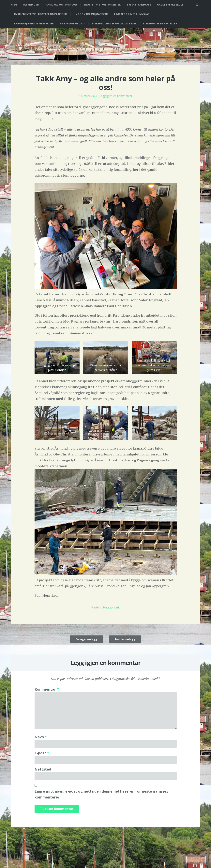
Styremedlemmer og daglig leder (114, 24)
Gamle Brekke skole (170, 5)
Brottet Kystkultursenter (102, 5)
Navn (41, 737)
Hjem (14, 5)
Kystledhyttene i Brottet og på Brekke (41, 14)
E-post (42, 753)
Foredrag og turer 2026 (61, 5)
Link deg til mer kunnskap (132, 14)
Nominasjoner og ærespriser (34, 24)
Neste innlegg (125, 639)
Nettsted (43, 769)
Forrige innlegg (86, 639)
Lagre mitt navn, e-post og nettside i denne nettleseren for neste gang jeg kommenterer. (102, 794)
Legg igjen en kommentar (116, 96)
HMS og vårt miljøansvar (91, 14)
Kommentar (47, 689)
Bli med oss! (31, 5)
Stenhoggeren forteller (160, 24)
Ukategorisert (111, 607)
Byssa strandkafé (139, 5)
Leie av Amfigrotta (73, 24)
